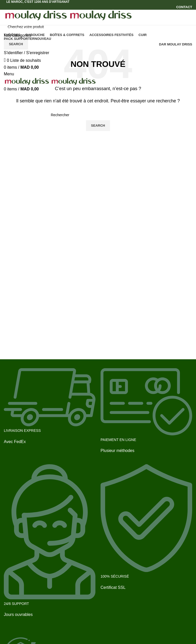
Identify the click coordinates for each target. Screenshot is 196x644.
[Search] (98, 27)
